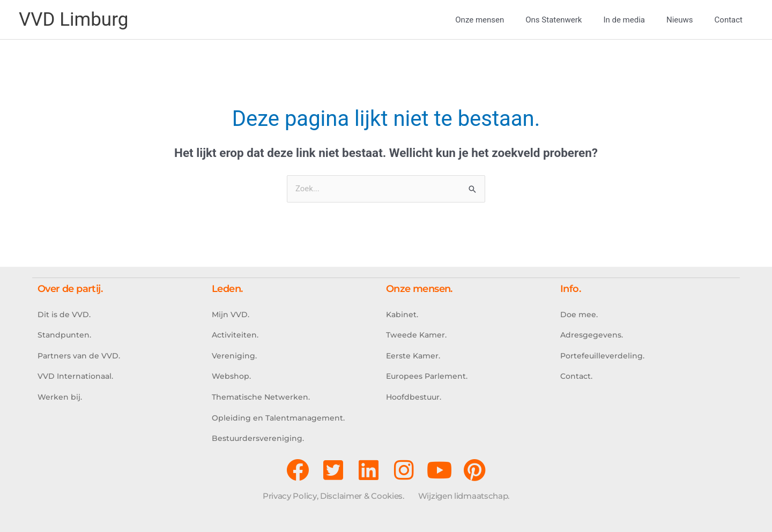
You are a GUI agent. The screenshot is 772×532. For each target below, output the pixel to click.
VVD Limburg (73, 20)
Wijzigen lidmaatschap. (464, 496)
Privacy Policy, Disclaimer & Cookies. (333, 496)
